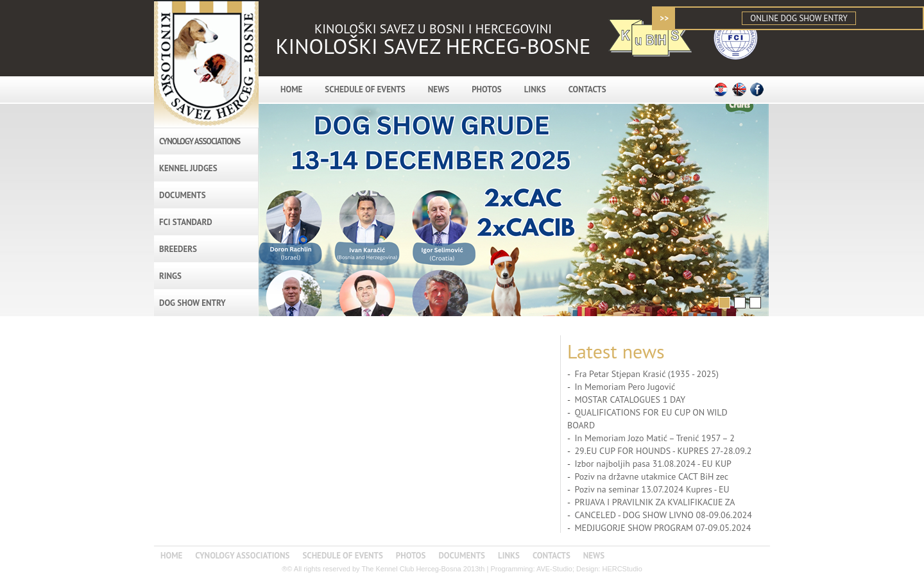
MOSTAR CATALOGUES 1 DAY (630, 399)
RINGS (170, 276)
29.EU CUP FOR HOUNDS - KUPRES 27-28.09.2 (663, 451)
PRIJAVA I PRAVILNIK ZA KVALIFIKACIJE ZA (654, 502)
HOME (291, 89)
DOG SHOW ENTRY (193, 303)
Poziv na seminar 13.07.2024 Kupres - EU (652, 489)
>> (664, 18)
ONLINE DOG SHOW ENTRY (799, 18)
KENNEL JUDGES (188, 168)
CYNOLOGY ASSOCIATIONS (200, 141)
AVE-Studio (554, 569)
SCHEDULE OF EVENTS (365, 89)
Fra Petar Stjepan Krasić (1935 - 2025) (646, 374)
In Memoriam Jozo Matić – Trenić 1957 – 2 (654, 438)
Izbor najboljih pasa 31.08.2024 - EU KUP (653, 464)
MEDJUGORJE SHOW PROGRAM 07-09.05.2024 (663, 528)
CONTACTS (587, 89)
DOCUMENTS (183, 195)
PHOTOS (487, 89)
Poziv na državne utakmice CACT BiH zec (651, 476)
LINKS (535, 89)
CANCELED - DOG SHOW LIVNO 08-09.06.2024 (663, 515)
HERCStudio (622, 569)
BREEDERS (178, 249)
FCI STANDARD (186, 222)
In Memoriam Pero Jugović (625, 387)
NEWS (439, 89)
